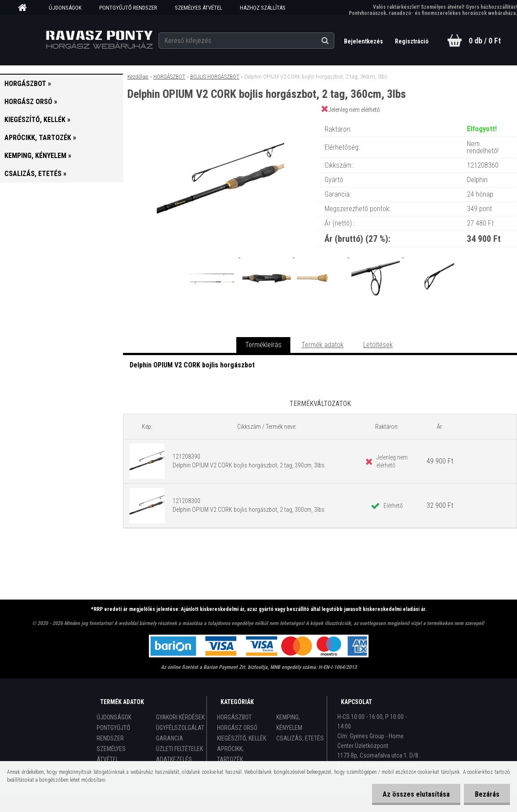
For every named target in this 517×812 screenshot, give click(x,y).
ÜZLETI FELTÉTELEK (179, 749)
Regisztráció (412, 41)
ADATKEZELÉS (174, 759)
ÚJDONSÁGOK (65, 8)
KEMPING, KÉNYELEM (289, 722)
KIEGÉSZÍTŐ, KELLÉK (242, 738)
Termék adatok (322, 345)
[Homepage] (25, 8)
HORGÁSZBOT (169, 77)
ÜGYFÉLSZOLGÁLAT (180, 728)
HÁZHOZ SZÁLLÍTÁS (263, 8)
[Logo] (99, 40)
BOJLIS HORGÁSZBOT (215, 77)
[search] (335, 40)
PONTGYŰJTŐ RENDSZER (128, 8)
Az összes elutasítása (415, 794)
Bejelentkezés (364, 41)
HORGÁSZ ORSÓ (237, 728)
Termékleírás (263, 345)
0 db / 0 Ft (485, 41)
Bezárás (487, 794)
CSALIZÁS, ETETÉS (300, 738)
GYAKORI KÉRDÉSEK (180, 717)
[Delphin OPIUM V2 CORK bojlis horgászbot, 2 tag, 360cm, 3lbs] (221, 120)
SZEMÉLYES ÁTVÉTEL (199, 8)
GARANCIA (170, 738)
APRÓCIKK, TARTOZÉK (230, 754)
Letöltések (378, 345)
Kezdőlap (138, 77)
